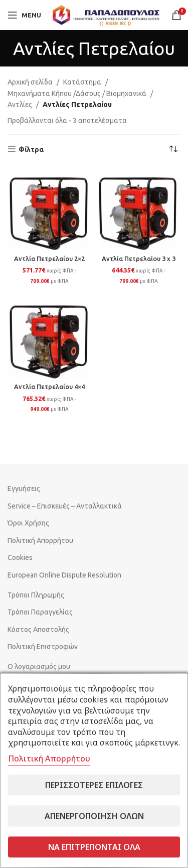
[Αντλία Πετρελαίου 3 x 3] (139, 209)
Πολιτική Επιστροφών (43, 646)
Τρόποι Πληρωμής (36, 595)
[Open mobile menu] (24, 15)
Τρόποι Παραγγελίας (40, 612)
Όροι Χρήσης (28, 523)
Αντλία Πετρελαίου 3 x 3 (139, 258)
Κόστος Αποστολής (38, 629)
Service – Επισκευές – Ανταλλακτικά (65, 506)
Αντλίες (20, 104)
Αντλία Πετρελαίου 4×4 (49, 386)
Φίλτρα (31, 149)
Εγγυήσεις (24, 488)
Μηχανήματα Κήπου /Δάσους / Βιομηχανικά (77, 93)
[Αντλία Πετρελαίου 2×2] (50, 209)
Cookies (20, 557)
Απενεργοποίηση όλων (94, 816)
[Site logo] (106, 14)
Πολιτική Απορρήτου (40, 540)
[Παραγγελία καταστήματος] (173, 149)
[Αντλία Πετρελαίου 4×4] (50, 337)
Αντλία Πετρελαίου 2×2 (49, 258)
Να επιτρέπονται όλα (94, 847)
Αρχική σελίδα (30, 82)
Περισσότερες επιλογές (94, 785)
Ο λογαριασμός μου (39, 666)
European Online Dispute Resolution (64, 575)
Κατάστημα (82, 82)
